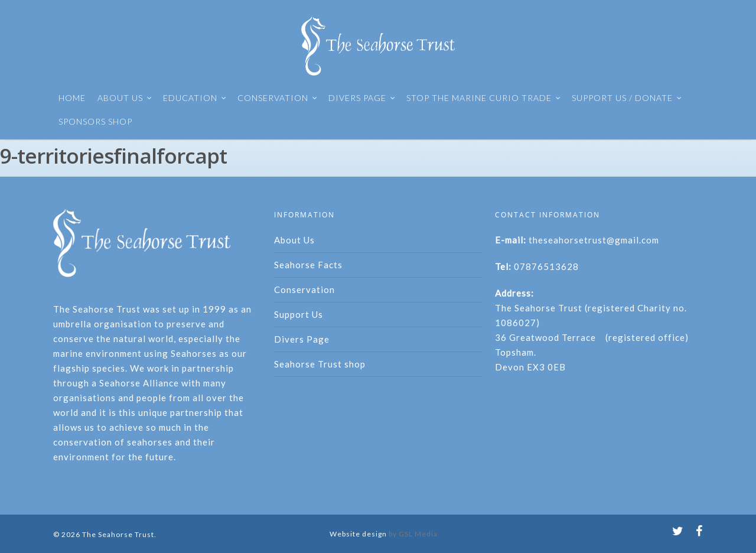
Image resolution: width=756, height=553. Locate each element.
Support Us (299, 314)
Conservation (304, 289)
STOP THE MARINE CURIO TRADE (484, 98)
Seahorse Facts (308, 265)
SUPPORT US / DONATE (627, 98)
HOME (72, 98)
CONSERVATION (278, 98)
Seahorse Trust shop (320, 364)
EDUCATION (195, 98)
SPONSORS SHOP (95, 121)
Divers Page (302, 339)
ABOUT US (125, 98)
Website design (358, 534)
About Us (294, 240)
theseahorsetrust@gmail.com (594, 240)
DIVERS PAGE (362, 98)
